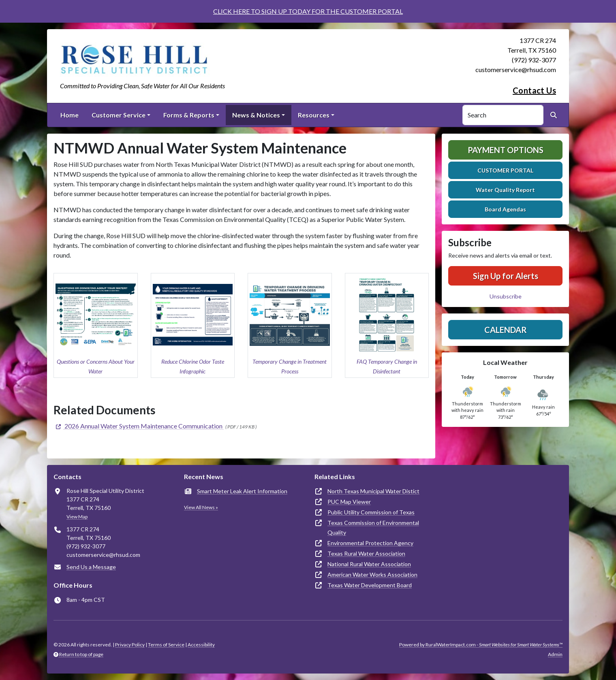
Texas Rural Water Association (366, 553)
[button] (96, 326)
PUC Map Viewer (349, 502)
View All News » (201, 507)
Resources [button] (314, 115)
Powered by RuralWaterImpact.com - (481, 645)
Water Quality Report (505, 190)
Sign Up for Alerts (506, 276)
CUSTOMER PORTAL (505, 170)
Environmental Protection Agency (370, 543)
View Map (77, 517)
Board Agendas (505, 209)
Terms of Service (166, 645)
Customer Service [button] (119, 115)
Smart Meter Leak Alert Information (242, 491)
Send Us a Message (91, 567)
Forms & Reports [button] (189, 115)
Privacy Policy (130, 645)
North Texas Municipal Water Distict (373, 491)
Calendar (506, 330)
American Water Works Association (372, 574)
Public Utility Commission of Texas (371, 512)
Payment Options (506, 150)
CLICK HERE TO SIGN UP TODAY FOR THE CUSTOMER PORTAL (308, 11)
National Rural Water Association (369, 564)
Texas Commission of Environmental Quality (373, 528)
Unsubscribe (506, 296)
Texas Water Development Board (370, 585)
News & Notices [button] (256, 115)
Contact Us (534, 90)
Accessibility (201, 645)
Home (70, 115)
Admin (555, 654)
